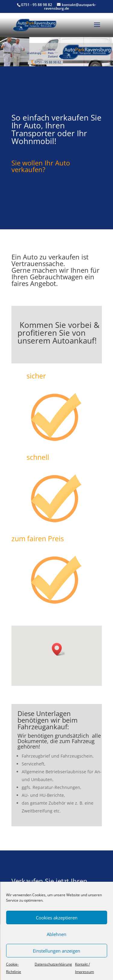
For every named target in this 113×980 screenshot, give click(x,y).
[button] (59, 649)
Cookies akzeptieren (57, 918)
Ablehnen (56, 934)
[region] (56, 52)
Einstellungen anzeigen (56, 951)
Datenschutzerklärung (53, 964)
